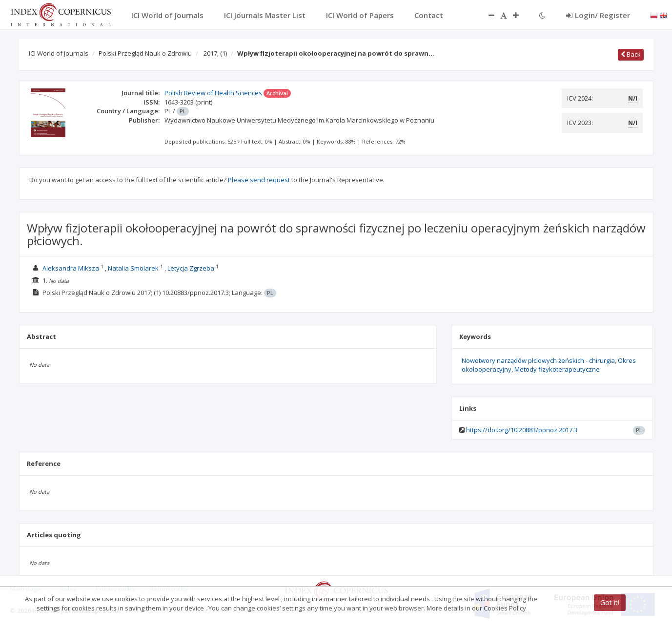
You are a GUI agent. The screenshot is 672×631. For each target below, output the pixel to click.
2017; (215, 53)
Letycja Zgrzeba (191, 268)
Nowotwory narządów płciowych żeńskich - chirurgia (538, 360)
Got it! (610, 602)
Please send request (259, 180)
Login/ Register (598, 15)
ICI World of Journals (59, 53)
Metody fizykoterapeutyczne (557, 369)
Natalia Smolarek (133, 268)
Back (631, 54)
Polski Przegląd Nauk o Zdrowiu (145, 53)
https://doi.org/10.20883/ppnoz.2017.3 (522, 430)
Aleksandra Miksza (71, 268)
